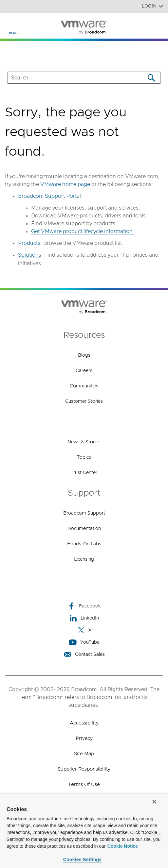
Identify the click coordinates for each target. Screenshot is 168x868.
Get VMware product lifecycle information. (83, 231)
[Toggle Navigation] (10, 23)
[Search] (151, 78)
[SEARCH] (69, 78)
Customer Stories (84, 401)
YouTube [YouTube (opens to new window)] (84, 642)
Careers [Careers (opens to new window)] (84, 371)
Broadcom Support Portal (49, 196)
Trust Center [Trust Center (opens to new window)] (84, 473)
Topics (84, 457)
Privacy (84, 738)
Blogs (84, 355)
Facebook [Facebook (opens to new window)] (84, 606)
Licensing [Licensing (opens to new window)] (84, 559)
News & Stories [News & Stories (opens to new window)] (84, 442)
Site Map (84, 754)
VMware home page (65, 184)
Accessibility (84, 723)
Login (152, 6)
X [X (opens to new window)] (84, 630)
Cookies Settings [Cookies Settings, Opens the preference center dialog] (83, 859)
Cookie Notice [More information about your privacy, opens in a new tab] (123, 846)
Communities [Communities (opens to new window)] (84, 386)
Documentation (84, 529)
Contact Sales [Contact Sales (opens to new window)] (84, 654)
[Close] (154, 802)
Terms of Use (84, 784)
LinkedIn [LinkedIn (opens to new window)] (84, 618)
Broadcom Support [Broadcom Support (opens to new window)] (84, 513)
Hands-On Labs (84, 544)
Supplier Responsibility (84, 769)
